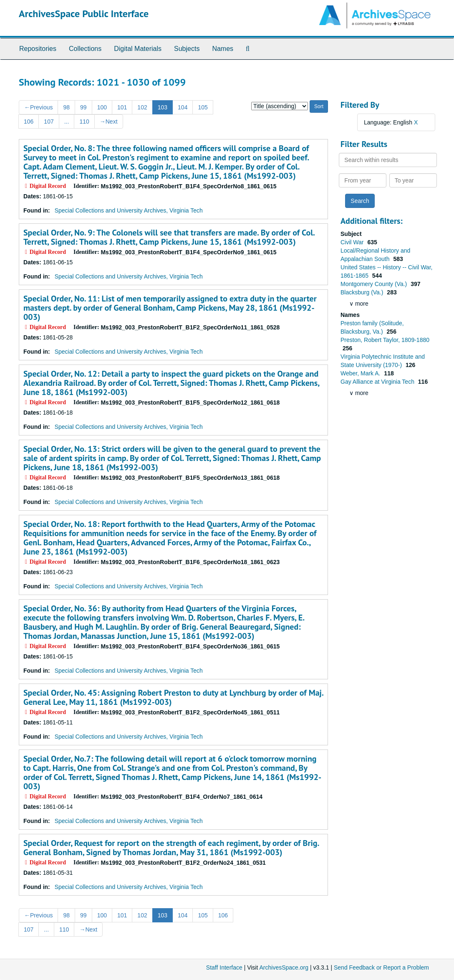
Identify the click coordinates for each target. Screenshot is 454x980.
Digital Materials (138, 49)
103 (163, 107)
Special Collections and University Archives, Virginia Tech (129, 210)
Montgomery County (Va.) (375, 284)
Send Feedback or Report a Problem (381, 967)
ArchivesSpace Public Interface (84, 14)
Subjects (187, 49)
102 (142, 107)
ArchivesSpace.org (284, 967)
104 (183, 107)
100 (102, 107)
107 (49, 122)
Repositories (38, 49)
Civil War (353, 242)
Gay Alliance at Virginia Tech (378, 382)
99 (83, 107)
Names (223, 49)
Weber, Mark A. (361, 373)
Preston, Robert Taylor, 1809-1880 (385, 340)
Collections (85, 49)
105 (203, 107)
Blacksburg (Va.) (363, 292)
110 (84, 122)
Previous (38, 107)
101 (122, 107)
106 (29, 122)
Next (109, 122)
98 (66, 107)
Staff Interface (224, 967)
